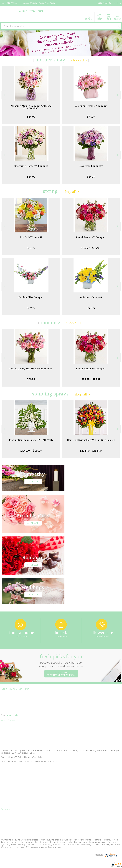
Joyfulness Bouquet (91, 297)
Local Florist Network (97, 866)
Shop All (78, 60)
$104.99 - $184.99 (91, 451)
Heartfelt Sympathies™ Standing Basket (91, 440)
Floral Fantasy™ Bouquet (91, 237)
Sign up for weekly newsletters (61, 602)
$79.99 (31, 308)
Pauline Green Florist (30, 11)
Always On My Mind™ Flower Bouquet (31, 369)
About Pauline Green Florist (15, 617)
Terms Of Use (66, 866)
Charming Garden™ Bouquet (31, 166)
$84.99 (31, 117)
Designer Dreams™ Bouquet (91, 106)
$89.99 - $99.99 (91, 248)
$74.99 (91, 117)
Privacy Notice (80, 866)
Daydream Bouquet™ (91, 166)
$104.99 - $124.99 (31, 451)
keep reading (13, 644)
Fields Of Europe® (31, 237)
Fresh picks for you (61, 589)
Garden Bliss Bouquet (31, 297)
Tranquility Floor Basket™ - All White (31, 440)
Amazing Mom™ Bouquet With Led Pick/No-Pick (31, 107)
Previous (4, 95)
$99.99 (91, 308)
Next (118, 95)
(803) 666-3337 (12, 3)
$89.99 (31, 379)
